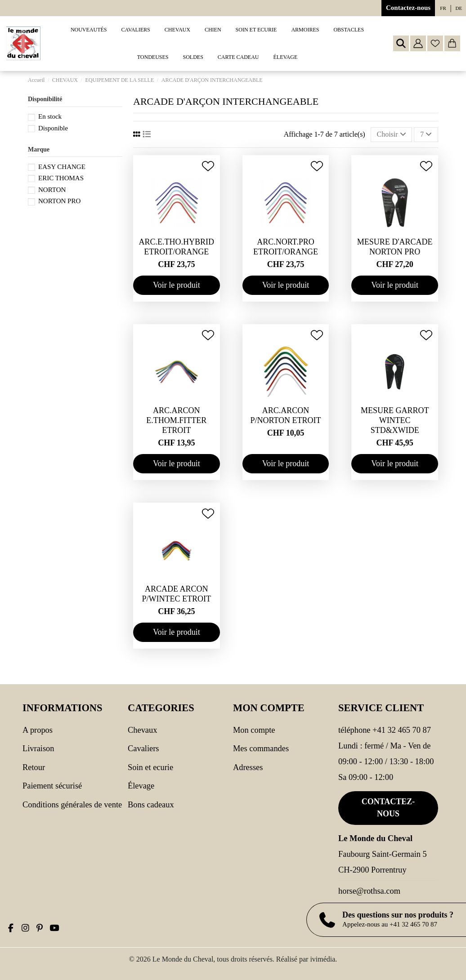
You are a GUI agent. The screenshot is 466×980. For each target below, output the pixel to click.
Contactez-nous (408, 8)
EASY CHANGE (62, 167)
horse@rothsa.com (369, 891)
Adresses (248, 767)
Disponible (53, 128)
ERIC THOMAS (61, 178)
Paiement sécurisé (52, 786)
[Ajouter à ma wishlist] (208, 166)
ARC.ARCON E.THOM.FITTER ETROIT (176, 420)
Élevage (141, 786)
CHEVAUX (142, 730)
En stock (50, 116)
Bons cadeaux (151, 805)
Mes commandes (261, 748)
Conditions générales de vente (72, 805)
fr (443, 8)
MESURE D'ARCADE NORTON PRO (395, 247)
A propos (38, 730)
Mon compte (254, 730)
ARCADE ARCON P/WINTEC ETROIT (177, 594)
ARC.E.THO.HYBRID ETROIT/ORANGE (177, 247)
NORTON (52, 190)
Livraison (38, 748)
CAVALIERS (143, 748)
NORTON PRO (59, 201)
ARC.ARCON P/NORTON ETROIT (285, 415)
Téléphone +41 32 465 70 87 (385, 730)
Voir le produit (177, 285)
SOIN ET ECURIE (150, 767)
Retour (34, 767)
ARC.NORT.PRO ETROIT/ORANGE (286, 247)
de (459, 8)
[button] (136, 30)
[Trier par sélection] (392, 134)
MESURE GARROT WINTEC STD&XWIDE (395, 420)
